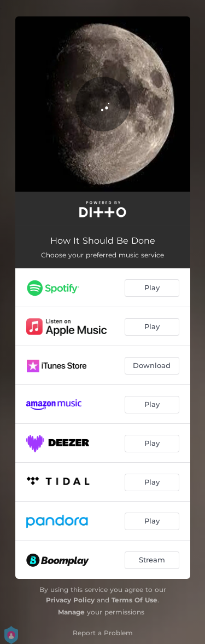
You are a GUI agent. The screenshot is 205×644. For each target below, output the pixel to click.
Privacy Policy (70, 600)
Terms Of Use (134, 600)
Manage (71, 612)
